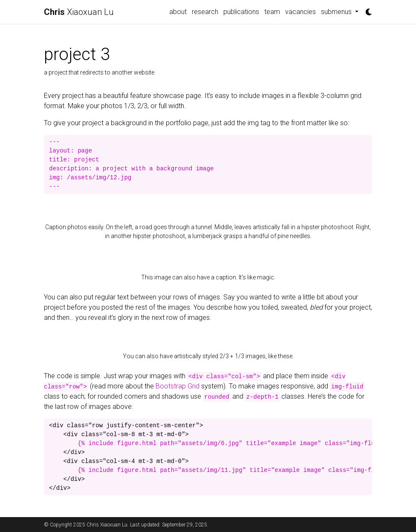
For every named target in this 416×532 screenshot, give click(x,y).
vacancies (300, 12)
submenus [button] (337, 12)
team (272, 12)
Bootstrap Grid (178, 386)
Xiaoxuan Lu (79, 12)
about (178, 12)
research (205, 12)
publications (241, 12)
